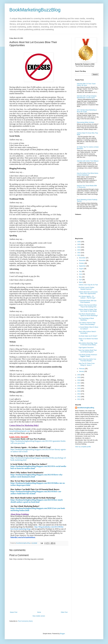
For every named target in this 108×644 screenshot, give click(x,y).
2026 (79, 242)
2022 (79, 253)
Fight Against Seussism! (86, 348)
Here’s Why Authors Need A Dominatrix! (87, 332)
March (81, 282)
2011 (79, 399)
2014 (79, 391)
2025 (79, 244)
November (82, 260)
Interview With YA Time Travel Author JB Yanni (86, 85)
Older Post (64, 612)
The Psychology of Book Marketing (86, 319)
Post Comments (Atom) (25, 621)
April (81, 280)
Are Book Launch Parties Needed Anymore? (86, 288)
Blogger (62, 634)
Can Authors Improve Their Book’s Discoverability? (87, 324)
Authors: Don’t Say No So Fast (88, 285)
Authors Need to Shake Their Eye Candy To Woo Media (88, 310)
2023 (79, 250)
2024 (79, 247)
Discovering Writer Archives (85, 122)
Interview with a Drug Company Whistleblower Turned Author (87, 97)
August (81, 269)
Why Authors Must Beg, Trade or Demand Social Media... (88, 344)
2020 (79, 375)
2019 (79, 377)
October (82, 263)
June (81, 274)
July (80, 271)
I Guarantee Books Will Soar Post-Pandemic (88, 301)
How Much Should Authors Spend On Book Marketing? (88, 315)
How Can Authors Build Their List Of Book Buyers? (88, 351)
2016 (79, 386)
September (83, 266)
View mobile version (39, 616)
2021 (79, 255)
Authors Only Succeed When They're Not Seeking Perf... (88, 306)
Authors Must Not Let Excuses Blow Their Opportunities (88, 293)
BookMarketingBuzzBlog (35, 10)
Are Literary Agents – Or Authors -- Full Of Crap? (87, 297)
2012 (79, 397)
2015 (79, 388)
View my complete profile (83, 447)
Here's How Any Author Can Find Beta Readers (87, 360)
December (82, 258)
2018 (79, 380)
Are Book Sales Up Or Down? (88, 336)
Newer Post (14, 612)
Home (39, 612)
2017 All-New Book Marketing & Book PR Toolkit (87, 111)
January (82, 371)
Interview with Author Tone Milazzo (88, 161)
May (81, 277)
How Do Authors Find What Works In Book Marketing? (88, 174)
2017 (79, 383)
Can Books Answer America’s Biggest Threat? (88, 356)
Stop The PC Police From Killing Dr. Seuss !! (87, 364)
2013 (79, 394)
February (82, 369)
